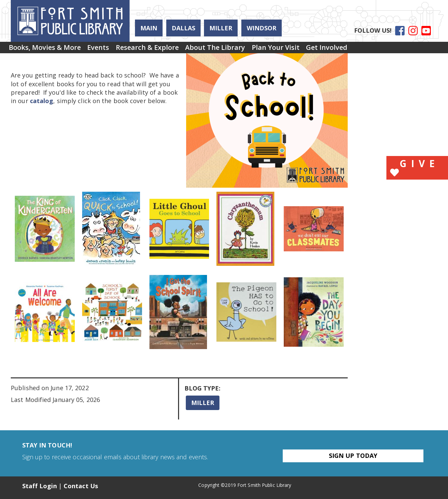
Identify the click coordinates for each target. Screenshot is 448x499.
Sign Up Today (353, 456)
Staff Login (40, 486)
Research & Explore (164, 50)
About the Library (239, 50)
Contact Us (81, 486)
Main (149, 28)
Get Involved (365, 50)
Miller (221, 28)
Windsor (262, 28)
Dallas (183, 28)
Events (109, 50)
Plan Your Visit (307, 50)
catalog (42, 101)
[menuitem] (48, 50)
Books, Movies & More (48, 50)
